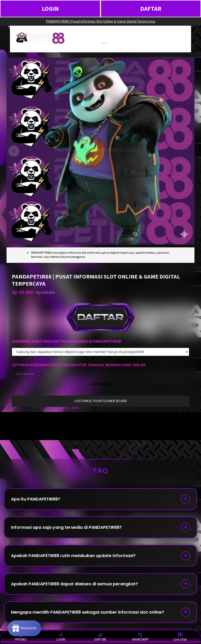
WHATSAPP (140, 637)
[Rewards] (24, 628)
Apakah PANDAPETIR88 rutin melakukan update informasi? (73, 556)
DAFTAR (151, 9)
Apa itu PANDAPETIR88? (36, 499)
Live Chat (180, 637)
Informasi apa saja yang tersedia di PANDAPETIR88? (66, 527)
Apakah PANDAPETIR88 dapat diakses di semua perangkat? (74, 584)
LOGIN (50, 9)
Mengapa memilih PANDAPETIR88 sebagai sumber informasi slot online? (88, 612)
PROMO (21, 637)
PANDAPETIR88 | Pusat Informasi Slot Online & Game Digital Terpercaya (101, 21)
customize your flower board (100, 401)
